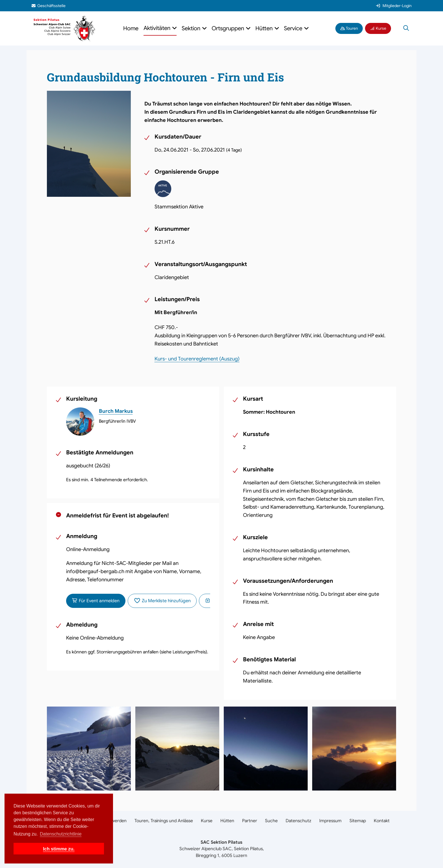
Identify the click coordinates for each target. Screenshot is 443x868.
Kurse (378, 28)
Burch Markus (116, 411)
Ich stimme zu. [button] (59, 849)
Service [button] (294, 28)
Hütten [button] (265, 28)
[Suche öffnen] (406, 29)
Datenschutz (298, 821)
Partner (250, 821)
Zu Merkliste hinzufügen (162, 601)
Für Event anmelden (96, 601)
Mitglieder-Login (394, 6)
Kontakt (382, 821)
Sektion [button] (192, 28)
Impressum (330, 821)
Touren (349, 28)
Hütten (227, 821)
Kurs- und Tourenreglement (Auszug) (197, 359)
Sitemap (358, 821)
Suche (271, 821)
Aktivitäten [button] (158, 28)
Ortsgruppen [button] (229, 28)
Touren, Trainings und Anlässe (164, 821)
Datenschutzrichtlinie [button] (61, 834)
